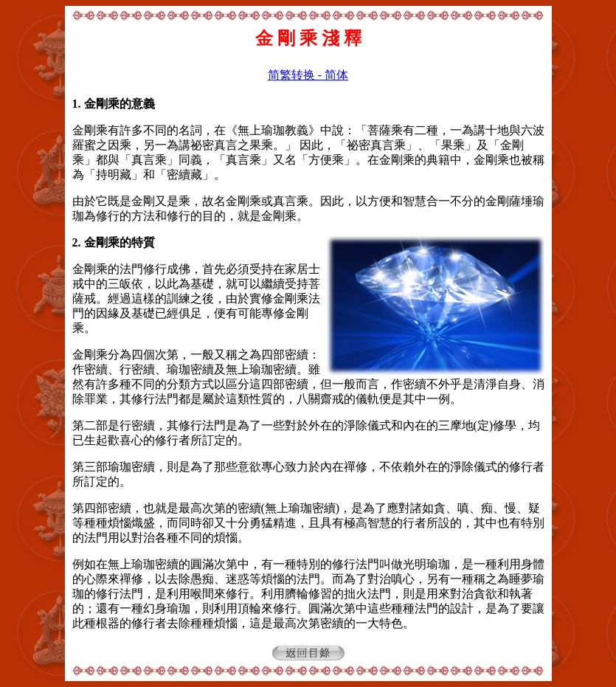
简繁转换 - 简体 (308, 75)
